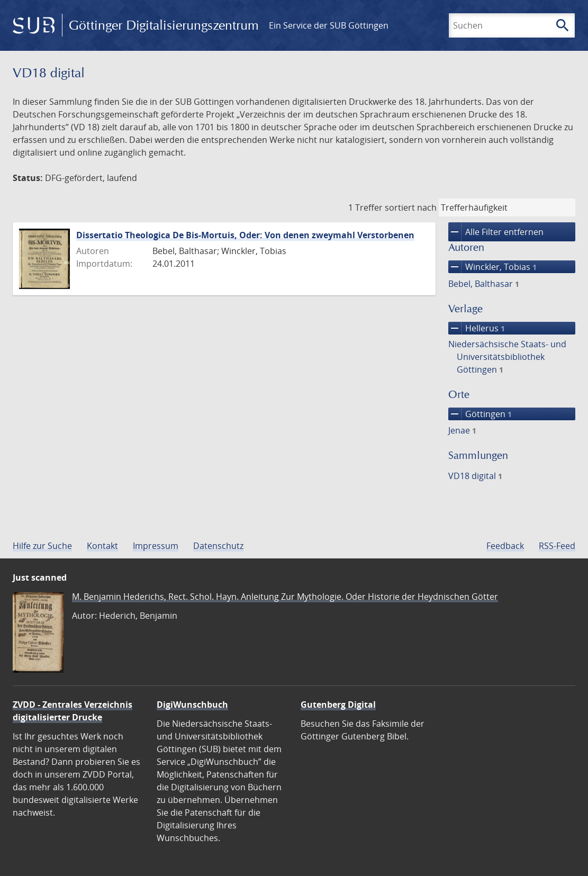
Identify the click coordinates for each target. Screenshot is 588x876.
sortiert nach (411, 207)
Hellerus (477, 328)
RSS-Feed (557, 546)
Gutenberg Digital (338, 705)
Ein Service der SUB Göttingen (329, 25)
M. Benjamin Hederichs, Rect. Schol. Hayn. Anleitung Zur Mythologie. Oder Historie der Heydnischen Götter (285, 597)
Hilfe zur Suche (42, 546)
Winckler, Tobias (492, 267)
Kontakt (102, 546)
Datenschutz (218, 546)
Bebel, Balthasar (484, 284)
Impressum (156, 546)
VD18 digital (475, 476)
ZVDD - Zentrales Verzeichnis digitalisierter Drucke (73, 711)
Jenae (462, 430)
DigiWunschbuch (192, 705)
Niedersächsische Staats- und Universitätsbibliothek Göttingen (507, 357)
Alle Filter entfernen (496, 232)
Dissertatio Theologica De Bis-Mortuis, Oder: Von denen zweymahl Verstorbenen (245, 235)
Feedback (505, 546)
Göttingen (480, 414)
